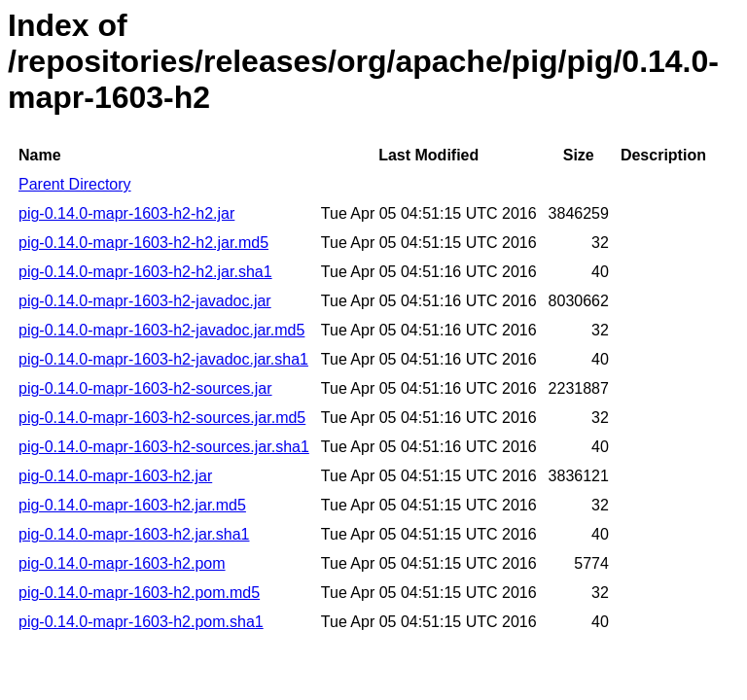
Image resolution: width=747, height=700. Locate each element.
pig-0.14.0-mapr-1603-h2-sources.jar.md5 (162, 418)
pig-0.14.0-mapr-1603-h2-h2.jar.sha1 (145, 272)
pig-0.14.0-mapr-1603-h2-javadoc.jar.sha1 (163, 359)
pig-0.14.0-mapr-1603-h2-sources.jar (145, 388)
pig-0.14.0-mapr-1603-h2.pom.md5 (139, 593)
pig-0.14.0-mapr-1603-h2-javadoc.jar (145, 301)
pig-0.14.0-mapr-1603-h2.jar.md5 (132, 505)
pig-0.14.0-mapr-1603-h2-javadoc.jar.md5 (161, 330)
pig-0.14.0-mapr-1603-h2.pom (122, 563)
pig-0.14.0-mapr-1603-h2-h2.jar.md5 (143, 243)
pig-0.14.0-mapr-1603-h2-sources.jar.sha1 (164, 447)
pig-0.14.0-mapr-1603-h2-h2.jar (126, 213)
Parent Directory (75, 184)
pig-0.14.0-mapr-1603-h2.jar (115, 476)
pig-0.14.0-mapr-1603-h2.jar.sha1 (134, 534)
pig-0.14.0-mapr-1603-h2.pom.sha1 (141, 622)
